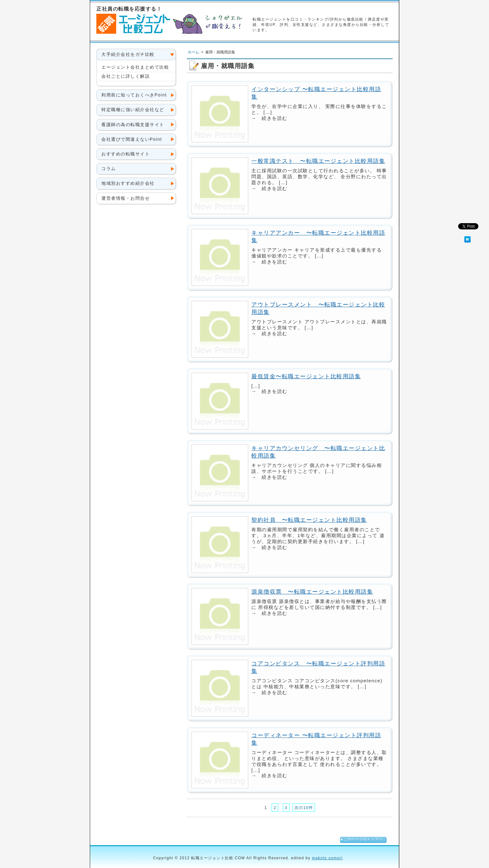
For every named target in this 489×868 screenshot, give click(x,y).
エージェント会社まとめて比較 (135, 67)
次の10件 (304, 808)
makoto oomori (327, 858)
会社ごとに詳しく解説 (126, 76)
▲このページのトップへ (361, 839)
